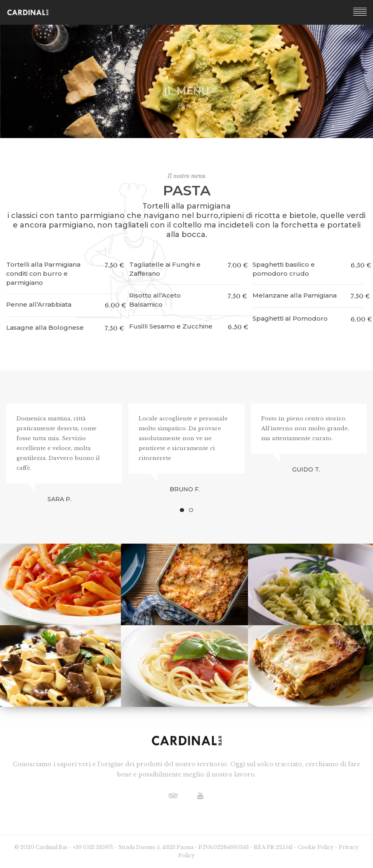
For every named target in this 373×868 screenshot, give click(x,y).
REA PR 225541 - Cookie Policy (294, 847)
